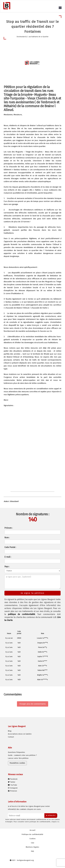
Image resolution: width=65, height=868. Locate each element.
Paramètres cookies (17, 763)
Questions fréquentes (17, 752)
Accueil (33, 830)
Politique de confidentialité (32, 834)
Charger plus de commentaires (33, 704)
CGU (33, 843)
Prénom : (9, 528)
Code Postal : (10, 547)
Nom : (7, 538)
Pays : (7, 567)
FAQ (33, 851)
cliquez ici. (56, 822)
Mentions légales (32, 847)
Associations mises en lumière (20, 734)
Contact (11, 737)
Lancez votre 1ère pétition (18, 758)
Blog (10, 731)
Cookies (33, 839)
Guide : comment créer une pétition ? (22, 755)
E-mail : (8, 557)
